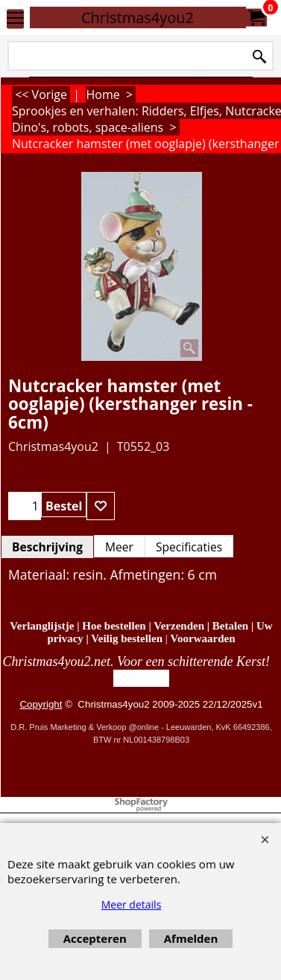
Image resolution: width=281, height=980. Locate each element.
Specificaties (189, 547)
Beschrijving (47, 547)
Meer (119, 547)
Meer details (132, 904)
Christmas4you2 (138, 17)
